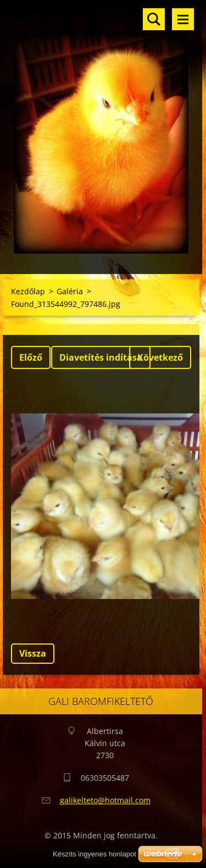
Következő (160, 357)
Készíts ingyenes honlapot (94, 854)
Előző (31, 357)
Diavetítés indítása (101, 357)
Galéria (70, 291)
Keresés (154, 19)
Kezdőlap (28, 291)
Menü (183, 19)
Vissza (33, 653)
